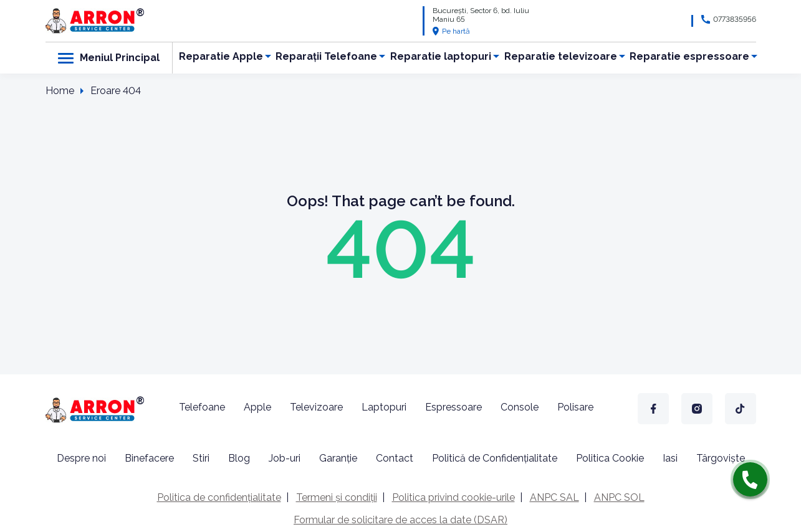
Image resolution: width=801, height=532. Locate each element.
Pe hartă (451, 31)
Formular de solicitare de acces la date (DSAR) (400, 520)
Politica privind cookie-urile (453, 497)
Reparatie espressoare (689, 56)
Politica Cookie (610, 458)
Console (520, 407)
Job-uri (285, 458)
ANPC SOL (619, 497)
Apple (257, 407)
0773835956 (735, 19)
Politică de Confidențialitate (495, 458)
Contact (395, 458)
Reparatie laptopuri (441, 56)
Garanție (338, 458)
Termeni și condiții (337, 497)
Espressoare (453, 407)
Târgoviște (721, 458)
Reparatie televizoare (561, 56)
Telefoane (202, 407)
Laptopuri (384, 407)
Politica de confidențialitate (219, 497)
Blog (239, 458)
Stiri (201, 458)
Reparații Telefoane (326, 56)
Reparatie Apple (221, 56)
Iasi (670, 458)
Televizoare (316, 407)
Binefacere (149, 458)
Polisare (575, 407)
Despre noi (81, 458)
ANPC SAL (554, 497)
